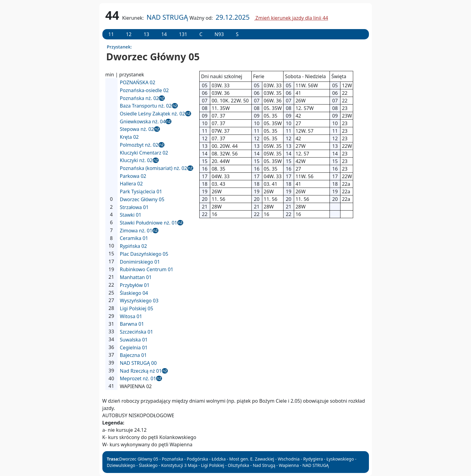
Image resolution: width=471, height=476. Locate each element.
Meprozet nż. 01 (138, 378)
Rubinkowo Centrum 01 (147, 269)
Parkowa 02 (133, 176)
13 (146, 34)
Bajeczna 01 (133, 355)
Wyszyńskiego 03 (139, 301)
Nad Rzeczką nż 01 (141, 371)
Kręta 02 (129, 137)
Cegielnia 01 (134, 348)
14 (164, 34)
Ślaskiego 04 (134, 293)
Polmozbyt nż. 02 (139, 145)
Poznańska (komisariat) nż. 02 (154, 168)
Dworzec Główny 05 (142, 199)
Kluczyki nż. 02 (136, 160)
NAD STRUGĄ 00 (138, 363)
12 (129, 34)
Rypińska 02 (134, 246)
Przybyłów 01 (135, 285)
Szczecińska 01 (137, 332)
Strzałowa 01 (134, 207)
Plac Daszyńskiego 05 (144, 254)
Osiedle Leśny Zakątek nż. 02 (153, 114)
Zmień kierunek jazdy (291, 18)
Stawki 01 (131, 215)
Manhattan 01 (136, 277)
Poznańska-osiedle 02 (144, 90)
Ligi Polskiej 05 (137, 308)
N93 (219, 34)
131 (183, 34)
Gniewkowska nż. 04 (143, 121)
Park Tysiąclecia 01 (141, 191)
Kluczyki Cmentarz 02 (144, 153)
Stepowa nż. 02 (137, 129)
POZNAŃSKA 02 (138, 82)
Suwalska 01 (134, 340)
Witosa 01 (131, 316)
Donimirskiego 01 (140, 262)
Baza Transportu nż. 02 (146, 106)
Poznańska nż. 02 (139, 98)
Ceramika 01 (134, 238)
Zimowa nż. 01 (136, 231)
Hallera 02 (131, 184)
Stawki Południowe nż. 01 (149, 223)
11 (111, 34)
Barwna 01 (132, 324)
